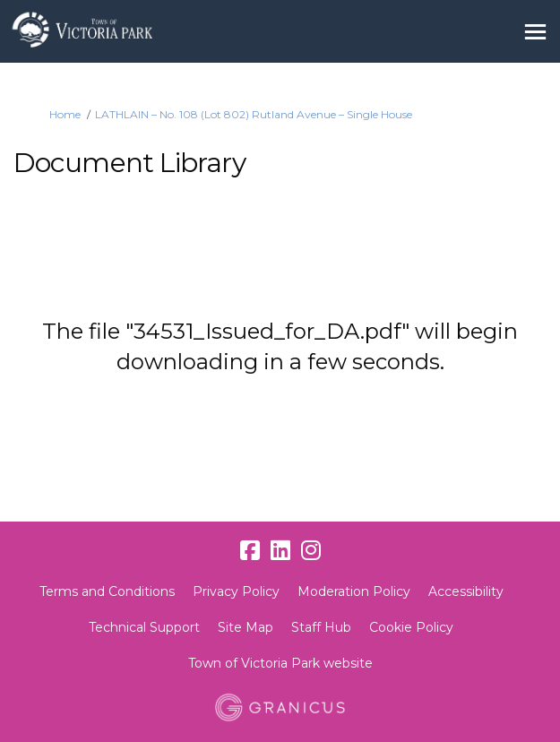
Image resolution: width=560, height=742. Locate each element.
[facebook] (250, 550)
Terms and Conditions (107, 591)
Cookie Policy (411, 627)
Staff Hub (321, 627)
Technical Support (144, 627)
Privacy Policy (236, 591)
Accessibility (466, 591)
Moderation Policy (354, 591)
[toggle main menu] (535, 32)
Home (65, 114)
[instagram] (311, 550)
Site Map (246, 627)
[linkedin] (280, 550)
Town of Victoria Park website (280, 663)
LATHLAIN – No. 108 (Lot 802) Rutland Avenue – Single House (254, 114)
